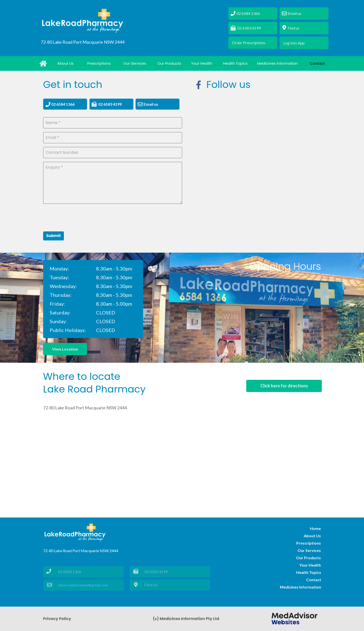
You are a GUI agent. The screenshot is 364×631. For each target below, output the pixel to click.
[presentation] (80, 217)
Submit (54, 236)
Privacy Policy (57, 619)
